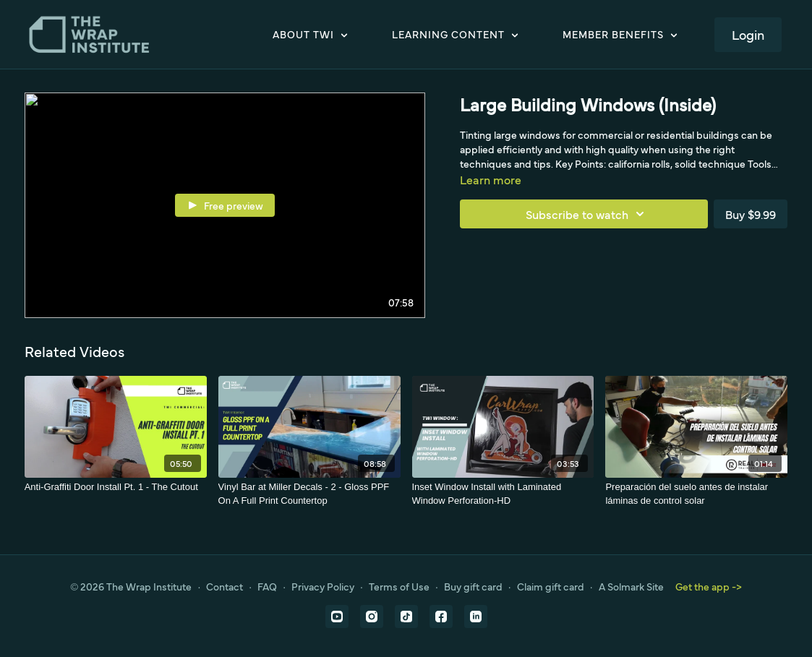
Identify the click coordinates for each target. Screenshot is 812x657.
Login (748, 34)
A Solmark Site (631, 586)
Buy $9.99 (751, 214)
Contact (225, 586)
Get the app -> (709, 586)
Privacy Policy (323, 586)
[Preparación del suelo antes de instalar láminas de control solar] (696, 494)
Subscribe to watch (587, 214)
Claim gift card (551, 586)
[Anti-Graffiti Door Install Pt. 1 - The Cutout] (116, 487)
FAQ (267, 586)
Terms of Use (399, 586)
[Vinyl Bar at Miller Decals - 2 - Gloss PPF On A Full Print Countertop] (309, 494)
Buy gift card (473, 586)
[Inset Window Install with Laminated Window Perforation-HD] (503, 494)
